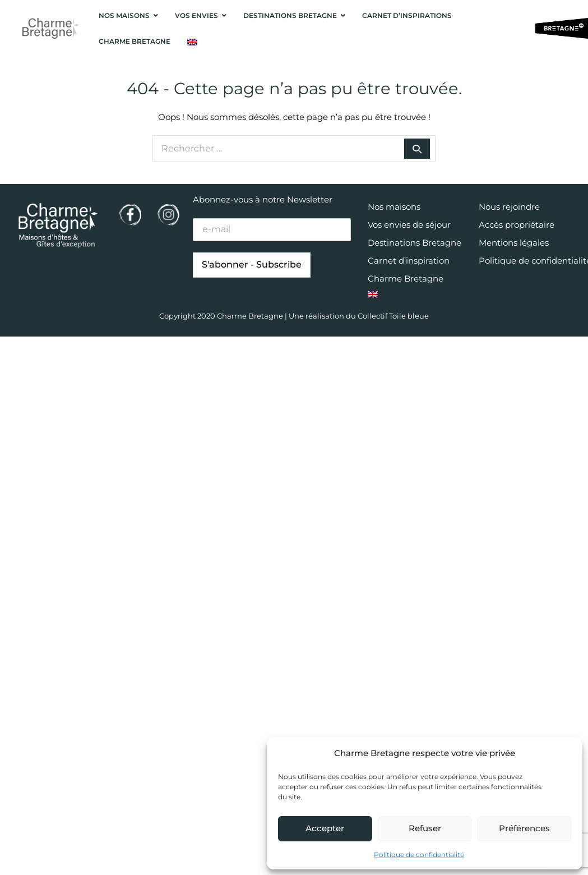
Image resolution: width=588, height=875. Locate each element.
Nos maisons (394, 207)
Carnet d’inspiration (409, 261)
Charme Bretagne (406, 278)
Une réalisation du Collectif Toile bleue (359, 316)
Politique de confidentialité (419, 855)
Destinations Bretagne (415, 243)
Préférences (524, 828)
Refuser (425, 828)
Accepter (325, 828)
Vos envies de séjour (409, 225)
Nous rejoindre (509, 207)
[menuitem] (192, 42)
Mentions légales (514, 243)
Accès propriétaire (517, 225)
